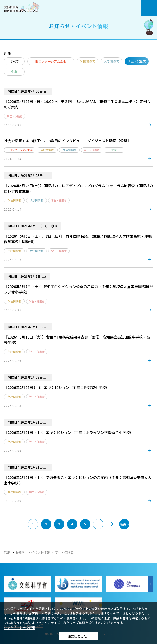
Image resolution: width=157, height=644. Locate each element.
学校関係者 (87, 61)
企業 (14, 72)
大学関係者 (111, 61)
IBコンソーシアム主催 (51, 61)
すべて (14, 61)
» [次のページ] (111, 524)
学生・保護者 (137, 61)
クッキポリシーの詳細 (20, 627)
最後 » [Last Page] (124, 524)
